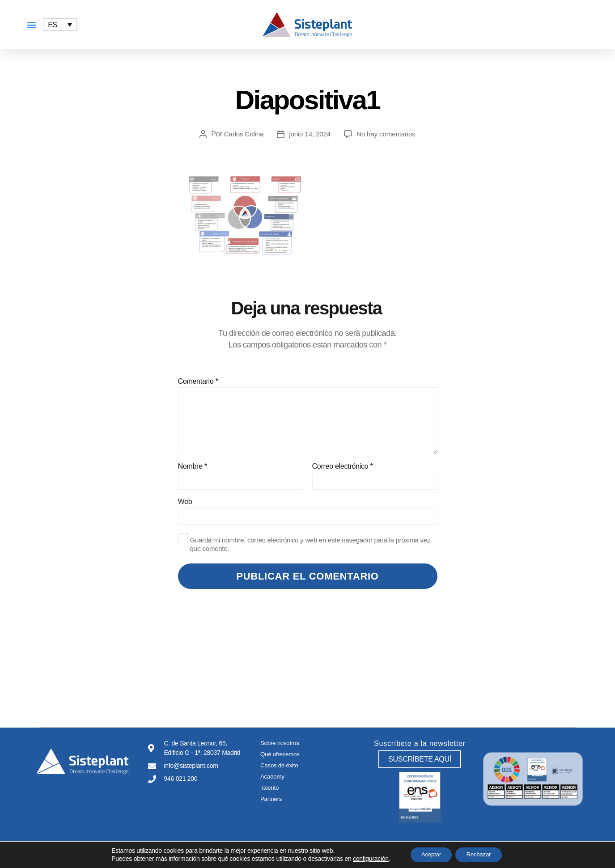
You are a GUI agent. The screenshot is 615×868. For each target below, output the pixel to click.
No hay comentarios (388, 134)
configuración (364, 858)
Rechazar (482, 854)
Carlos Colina (242, 134)
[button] (32, 25)
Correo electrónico (343, 466)
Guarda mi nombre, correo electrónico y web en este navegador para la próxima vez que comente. (310, 544)
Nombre (193, 466)
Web (185, 502)
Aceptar (428, 854)
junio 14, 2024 (309, 134)
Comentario (198, 381)
